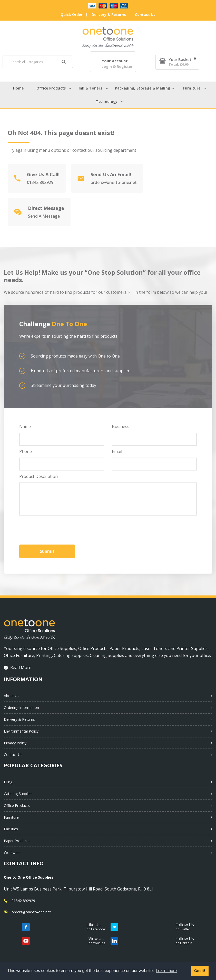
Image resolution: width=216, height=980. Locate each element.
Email (117, 451)
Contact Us (145, 15)
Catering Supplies (18, 794)
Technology (107, 101)
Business (121, 426)
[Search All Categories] (38, 62)
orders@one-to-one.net (31, 912)
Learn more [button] (166, 971)
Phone (26, 451)
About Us (12, 696)
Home (18, 88)
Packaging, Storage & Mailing (143, 88)
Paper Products (17, 841)
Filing (8, 782)
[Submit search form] (64, 63)
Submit (47, 551)
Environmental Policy (21, 731)
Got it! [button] (200, 971)
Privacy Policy (15, 743)
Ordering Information (21, 707)
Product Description (38, 476)
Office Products (51, 88)
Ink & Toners (91, 88)
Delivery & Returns (109, 15)
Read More (21, 667)
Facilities (11, 829)
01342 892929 (23, 901)
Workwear (12, 853)
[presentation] (58, 529)
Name (25, 426)
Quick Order (72, 15)
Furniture (192, 88)
